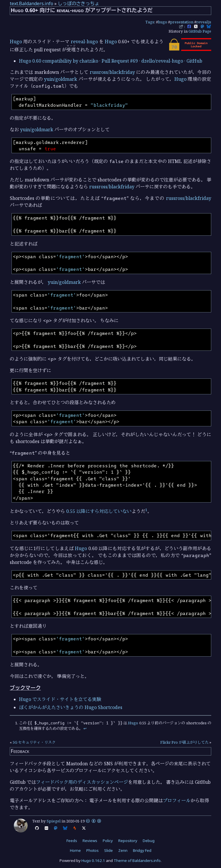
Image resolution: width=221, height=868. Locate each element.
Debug (149, 841)
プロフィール (177, 800)
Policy (108, 841)
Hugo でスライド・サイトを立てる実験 (60, 699)
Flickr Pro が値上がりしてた (184, 742)
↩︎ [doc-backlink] (85, 728)
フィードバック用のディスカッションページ (82, 782)
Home (75, 850)
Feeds (72, 841)
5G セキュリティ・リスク (34, 742)
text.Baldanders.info (32, 3)
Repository (128, 841)
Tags (150, 22)
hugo (163, 22)
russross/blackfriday (112, 72)
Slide (108, 850)
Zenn (123, 850)
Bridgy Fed (142, 850)
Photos (93, 850)
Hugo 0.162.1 (93, 860)
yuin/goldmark (61, 79)
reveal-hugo (84, 42)
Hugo (16, 42)
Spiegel (54, 821)
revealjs (204, 22)
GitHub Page (200, 31)
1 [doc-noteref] (146, 510)
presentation (182, 22)
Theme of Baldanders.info (137, 860)
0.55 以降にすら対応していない (99, 511)
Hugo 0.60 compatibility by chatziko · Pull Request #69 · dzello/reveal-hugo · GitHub (111, 61)
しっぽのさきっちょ (79, 3)
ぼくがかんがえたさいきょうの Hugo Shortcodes (71, 707)
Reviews (90, 841)
